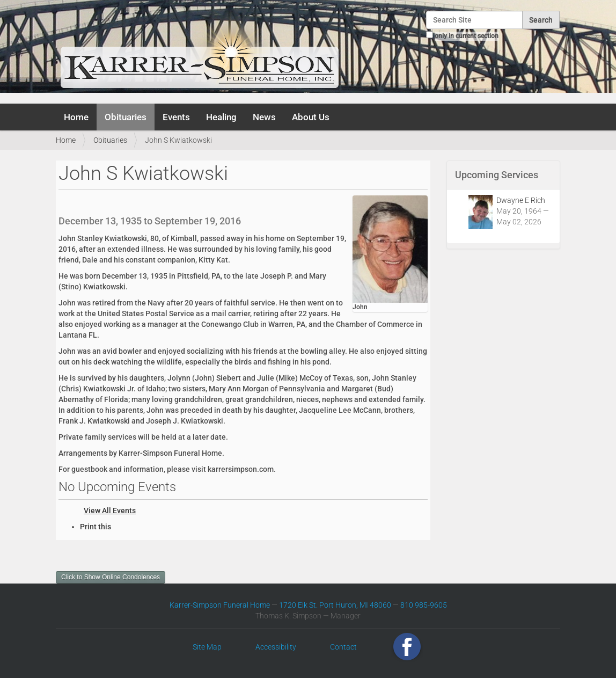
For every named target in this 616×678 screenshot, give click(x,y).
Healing (221, 117)
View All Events (110, 511)
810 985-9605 (424, 605)
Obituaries (126, 117)
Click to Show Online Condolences (111, 577)
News (264, 117)
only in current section (467, 36)
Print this (96, 527)
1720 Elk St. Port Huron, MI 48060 (335, 605)
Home (76, 117)
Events (176, 117)
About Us (311, 117)
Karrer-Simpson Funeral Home (220, 605)
